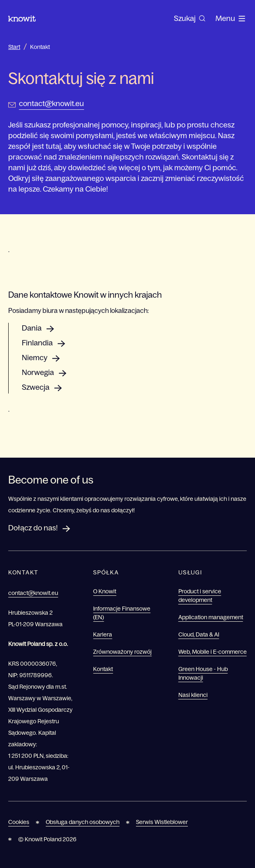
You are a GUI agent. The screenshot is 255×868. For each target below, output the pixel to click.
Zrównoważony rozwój (122, 652)
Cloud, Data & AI (199, 634)
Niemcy (35, 358)
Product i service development (200, 596)
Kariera (103, 634)
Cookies (19, 822)
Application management (211, 617)
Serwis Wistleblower (162, 822)
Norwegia (38, 373)
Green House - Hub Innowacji (203, 673)
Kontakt (40, 47)
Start (14, 47)
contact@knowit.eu (51, 104)
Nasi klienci (193, 695)
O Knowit (105, 591)
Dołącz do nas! (33, 528)
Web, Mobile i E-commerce (213, 652)
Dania (32, 328)
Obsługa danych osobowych (83, 822)
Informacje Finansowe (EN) (122, 613)
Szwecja (36, 387)
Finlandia (37, 343)
